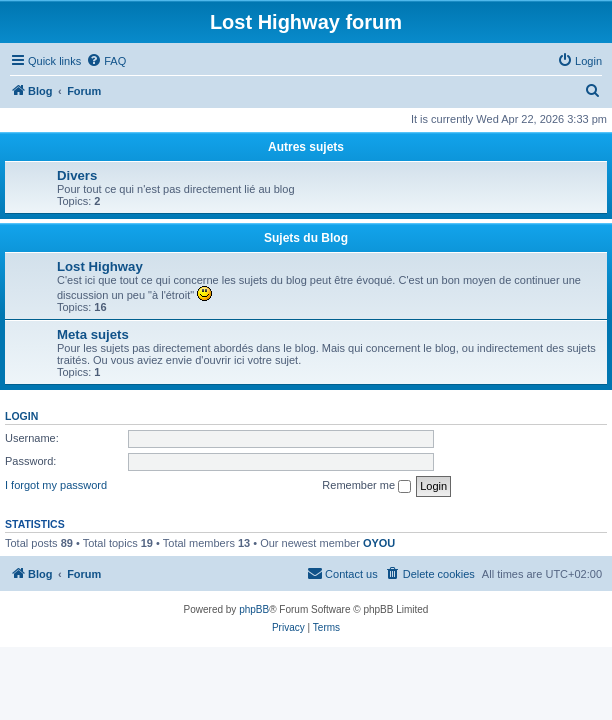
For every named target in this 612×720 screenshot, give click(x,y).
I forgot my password (56, 485)
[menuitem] (106, 61)
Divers (77, 175)
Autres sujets (306, 147)
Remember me (366, 486)
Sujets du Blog (306, 238)
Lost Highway (100, 266)
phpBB (254, 609)
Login (21, 416)
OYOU (379, 543)
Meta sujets (93, 334)
